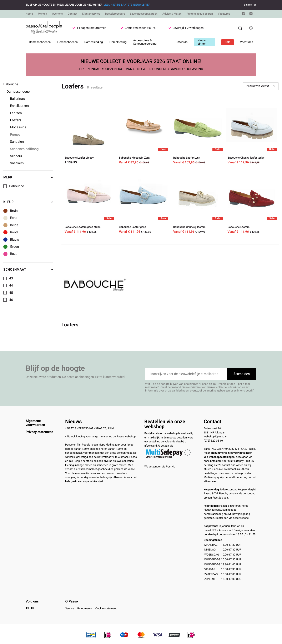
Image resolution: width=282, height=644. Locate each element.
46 (11, 300)
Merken (42, 14)
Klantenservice (91, 14)
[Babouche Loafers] (251, 202)
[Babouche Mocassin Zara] (143, 133)
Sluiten (250, 5)
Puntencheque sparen (200, 14)
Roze (14, 254)
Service (70, 609)
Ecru (13, 218)
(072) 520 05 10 (213, 441)
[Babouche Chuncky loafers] (197, 202)
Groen (14, 247)
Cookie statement (106, 609)
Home (29, 14)
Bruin (14, 211)
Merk (28, 177)
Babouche (17, 186)
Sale (228, 42)
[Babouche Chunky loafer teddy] (251, 133)
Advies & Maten (172, 14)
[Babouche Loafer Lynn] (197, 133)
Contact (72, 14)
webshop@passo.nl (215, 437)
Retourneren (85, 609)
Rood (14, 232)
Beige (14, 225)
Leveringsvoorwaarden (144, 14)
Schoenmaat (28, 270)
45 (11, 293)
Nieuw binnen (202, 42)
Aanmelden (242, 374)
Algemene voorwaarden (35, 423)
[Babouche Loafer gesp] (143, 202)
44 (11, 285)
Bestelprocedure (115, 14)
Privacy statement (39, 432)
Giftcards (182, 42)
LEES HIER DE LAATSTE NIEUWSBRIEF (127, 5)
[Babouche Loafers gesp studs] (89, 202)
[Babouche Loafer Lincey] (89, 133)
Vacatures (224, 14)
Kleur (28, 202)
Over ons (57, 14)
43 (11, 278)
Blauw (14, 240)
